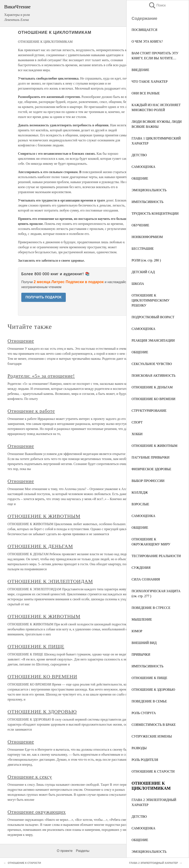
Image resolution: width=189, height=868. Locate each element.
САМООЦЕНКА (143, 167)
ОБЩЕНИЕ (140, 178)
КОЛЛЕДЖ (140, 492)
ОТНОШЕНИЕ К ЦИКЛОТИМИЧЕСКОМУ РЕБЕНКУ (151, 300)
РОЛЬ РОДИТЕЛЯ (145, 760)
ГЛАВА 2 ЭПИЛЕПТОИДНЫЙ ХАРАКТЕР (153, 863)
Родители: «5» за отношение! (41, 376)
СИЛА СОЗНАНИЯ (146, 579)
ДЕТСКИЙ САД (143, 272)
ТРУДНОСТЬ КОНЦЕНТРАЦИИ (155, 214)
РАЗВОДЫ (139, 748)
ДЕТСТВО (139, 155)
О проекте (65, 851)
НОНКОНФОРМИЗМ (147, 237)
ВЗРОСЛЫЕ (140, 504)
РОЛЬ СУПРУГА (144, 713)
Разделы (82, 851)
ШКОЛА (138, 284)
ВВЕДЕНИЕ (140, 70)
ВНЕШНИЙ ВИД (144, 643)
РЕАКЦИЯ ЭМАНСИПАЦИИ (153, 340)
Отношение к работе (31, 411)
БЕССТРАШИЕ (143, 249)
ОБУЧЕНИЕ (140, 225)
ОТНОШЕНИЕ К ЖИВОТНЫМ (155, 446)
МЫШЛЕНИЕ (142, 619)
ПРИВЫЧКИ (141, 654)
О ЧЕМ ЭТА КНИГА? (147, 41)
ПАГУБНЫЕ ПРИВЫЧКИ (150, 457)
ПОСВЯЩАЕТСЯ (144, 30)
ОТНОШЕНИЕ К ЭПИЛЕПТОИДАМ (50, 581)
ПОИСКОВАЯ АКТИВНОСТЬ (153, 376)
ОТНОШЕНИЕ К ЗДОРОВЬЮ (153, 690)
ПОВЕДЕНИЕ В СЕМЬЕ (149, 701)
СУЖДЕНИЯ (141, 568)
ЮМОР (137, 631)
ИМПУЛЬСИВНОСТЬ (147, 202)
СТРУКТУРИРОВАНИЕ (149, 411)
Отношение (21, 341)
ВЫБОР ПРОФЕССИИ (148, 481)
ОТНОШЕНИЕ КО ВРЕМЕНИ (153, 399)
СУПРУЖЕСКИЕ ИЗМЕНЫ (152, 736)
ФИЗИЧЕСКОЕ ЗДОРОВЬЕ (151, 469)
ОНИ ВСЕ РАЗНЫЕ (146, 93)
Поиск (157, 5)
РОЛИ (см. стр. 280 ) (146, 260)
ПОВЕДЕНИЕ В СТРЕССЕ (151, 608)
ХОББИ (137, 434)
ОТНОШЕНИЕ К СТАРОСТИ (153, 771)
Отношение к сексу (30, 777)
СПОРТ (137, 422)
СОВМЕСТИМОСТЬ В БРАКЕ (154, 725)
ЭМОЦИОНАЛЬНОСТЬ (149, 190)
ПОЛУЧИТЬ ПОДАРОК (44, 297)
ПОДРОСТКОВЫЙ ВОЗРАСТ (153, 317)
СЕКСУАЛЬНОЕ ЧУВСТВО (152, 364)
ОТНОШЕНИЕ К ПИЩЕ (149, 678)
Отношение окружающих (37, 812)
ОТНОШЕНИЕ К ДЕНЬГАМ (152, 387)
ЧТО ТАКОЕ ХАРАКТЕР (150, 82)
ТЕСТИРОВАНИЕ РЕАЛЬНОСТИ (156, 556)
